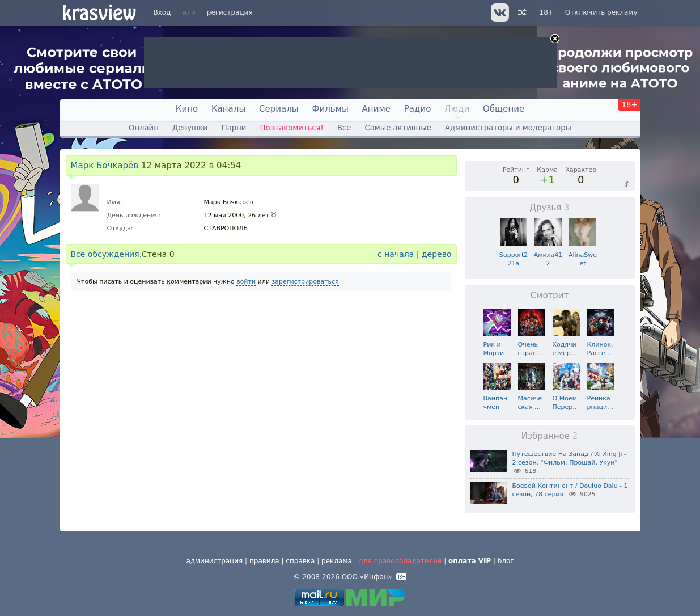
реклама (337, 561)
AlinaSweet (583, 255)
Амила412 (548, 255)
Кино (187, 109)
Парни (234, 128)
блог (506, 561)
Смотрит (550, 296)
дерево (437, 254)
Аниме (376, 109)
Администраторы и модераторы (508, 128)
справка (300, 561)
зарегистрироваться (305, 282)
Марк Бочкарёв (105, 166)
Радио (418, 109)
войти (246, 282)
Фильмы (330, 109)
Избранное (550, 436)
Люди (457, 109)
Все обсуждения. (107, 254)
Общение (504, 109)
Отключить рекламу (601, 12)
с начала (396, 254)
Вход (162, 12)
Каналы (228, 109)
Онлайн (144, 128)
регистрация (230, 12)
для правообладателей (400, 561)
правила (264, 561)
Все (344, 128)
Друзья (549, 208)
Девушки (190, 128)
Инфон (376, 577)
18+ (547, 12)
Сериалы (279, 109)
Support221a (514, 255)
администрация (214, 561)
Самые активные (398, 128)
